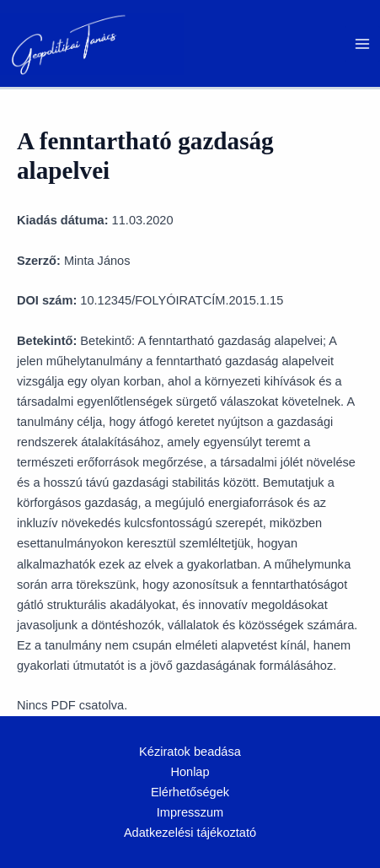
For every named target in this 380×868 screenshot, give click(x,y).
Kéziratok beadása (190, 752)
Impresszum (190, 812)
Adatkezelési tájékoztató (190, 833)
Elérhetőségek (190, 792)
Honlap (190, 772)
